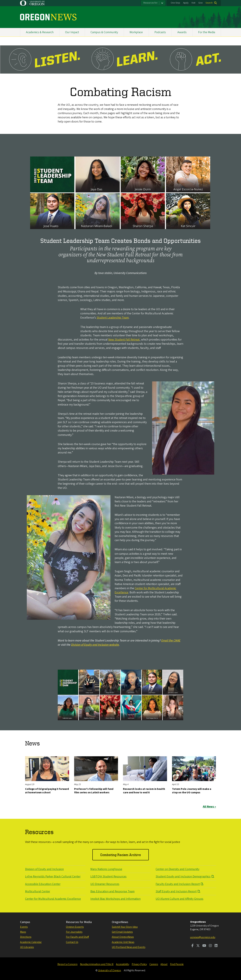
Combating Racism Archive (121, 855)
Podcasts (160, 32)
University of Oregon (109, 970)
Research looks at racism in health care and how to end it (144, 791)
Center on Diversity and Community (177, 869)
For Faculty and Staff (77, 937)
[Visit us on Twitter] (198, 946)
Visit (193, 3)
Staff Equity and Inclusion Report (176, 891)
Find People (177, 964)
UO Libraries (27, 947)
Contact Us (72, 942)
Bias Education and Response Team (112, 891)
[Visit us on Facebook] (193, 946)
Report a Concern (67, 964)
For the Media (207, 32)
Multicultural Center (38, 891)
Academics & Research (40, 32)
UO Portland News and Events (129, 947)
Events (24, 927)
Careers (154, 964)
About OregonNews (123, 937)
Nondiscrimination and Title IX (97, 964)
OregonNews (120, 922)
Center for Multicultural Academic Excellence (145, 590)
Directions (26, 937)
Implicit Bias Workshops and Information (115, 899)
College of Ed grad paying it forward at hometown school (47, 791)
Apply (186, 3)
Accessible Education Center (43, 884)
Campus (25, 922)
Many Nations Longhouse (106, 869)
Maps (23, 932)
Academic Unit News (123, 942)
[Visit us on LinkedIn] (216, 946)
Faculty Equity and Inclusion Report (178, 884)
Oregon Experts (75, 927)
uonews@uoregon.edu (203, 937)
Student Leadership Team (113, 318)
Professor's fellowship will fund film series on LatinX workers (94, 791)
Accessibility (123, 964)
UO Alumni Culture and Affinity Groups (179, 899)
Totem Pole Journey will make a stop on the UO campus (192, 791)
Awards (182, 32)
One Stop (175, 3)
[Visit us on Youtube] (204, 946)
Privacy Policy (139, 964)
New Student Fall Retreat (124, 340)
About (164, 964)
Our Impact (72, 32)
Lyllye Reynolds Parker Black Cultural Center (53, 877)
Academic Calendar (31, 942)
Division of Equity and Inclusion (44, 869)
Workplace (136, 32)
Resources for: (151, 3)
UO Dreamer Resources (105, 884)
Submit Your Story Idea (125, 927)
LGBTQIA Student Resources (108, 877)
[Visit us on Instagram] (210, 946)
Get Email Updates (122, 932)
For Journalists (74, 932)
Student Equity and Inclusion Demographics (183, 877)
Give (200, 3)
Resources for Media (79, 922)
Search (209, 3)
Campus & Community (104, 32)
